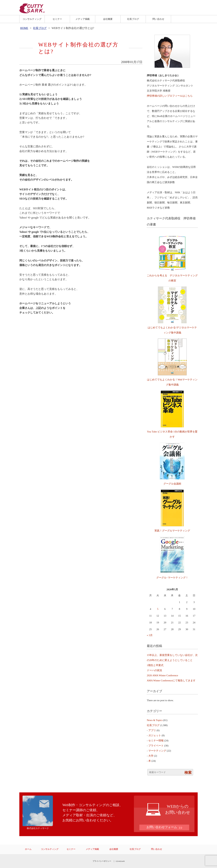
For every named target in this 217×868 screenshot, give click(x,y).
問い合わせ (158, 19)
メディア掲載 (83, 19)
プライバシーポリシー (102, 861)
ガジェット (155, 735)
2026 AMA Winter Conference (162, 675)
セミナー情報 (156, 741)
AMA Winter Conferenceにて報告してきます (171, 680)
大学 (151, 756)
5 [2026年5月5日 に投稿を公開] (158, 609)
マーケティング (157, 751)
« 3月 (150, 635)
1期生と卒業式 (155, 665)
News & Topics (155, 720)
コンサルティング (32, 19)
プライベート (156, 746)
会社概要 (108, 19)
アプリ (152, 730)
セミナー (57, 19)
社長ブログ (133, 19)
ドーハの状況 (154, 670)
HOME (24, 28)
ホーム (28, 849)
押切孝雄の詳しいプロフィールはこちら (170, 96)
